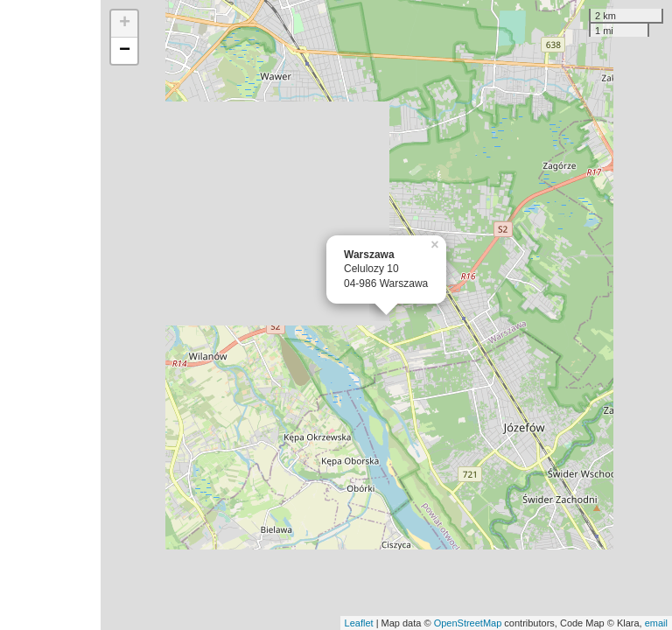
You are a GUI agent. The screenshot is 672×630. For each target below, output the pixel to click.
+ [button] (125, 24)
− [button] (125, 51)
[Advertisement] (50, 315)
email (656, 623)
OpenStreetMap (468, 623)
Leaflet (359, 623)
